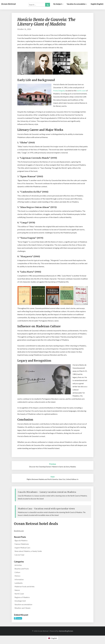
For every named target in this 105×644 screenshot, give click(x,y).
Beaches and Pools (22, 569)
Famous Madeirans (22, 544)
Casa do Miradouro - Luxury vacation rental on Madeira (47, 492)
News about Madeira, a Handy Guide (28, 551)
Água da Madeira (21, 540)
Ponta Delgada (59, 91)
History (17, 576)
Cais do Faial (19, 555)
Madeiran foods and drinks (25, 586)
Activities (18, 565)
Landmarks (19, 583)
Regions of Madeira (22, 597)
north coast (81, 91)
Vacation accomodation (77, 4)
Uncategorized (20, 601)
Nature (17, 590)
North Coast (19, 594)
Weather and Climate (22, 608)
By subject (58, 4)
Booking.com (19, 531)
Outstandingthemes (66, 631)
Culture (17, 572)
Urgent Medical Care (22, 548)
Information (19, 579)
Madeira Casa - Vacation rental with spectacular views (46, 509)
